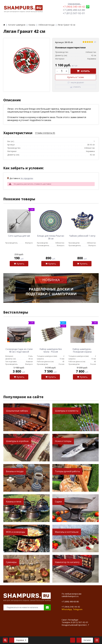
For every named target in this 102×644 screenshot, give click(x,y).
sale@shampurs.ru (70, 596)
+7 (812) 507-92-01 (74, 13)
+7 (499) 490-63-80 (74, 10)
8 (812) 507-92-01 (80, 622)
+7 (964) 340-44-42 (74, 7)
